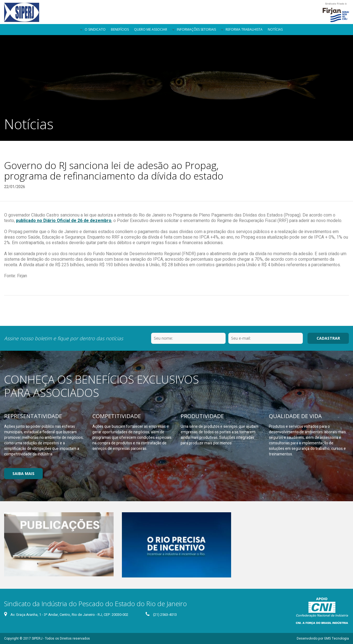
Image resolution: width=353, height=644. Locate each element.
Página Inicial (73, 30)
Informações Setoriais (196, 29)
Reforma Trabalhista (244, 29)
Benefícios (120, 29)
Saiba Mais (23, 473)
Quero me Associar (151, 29)
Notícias (275, 29)
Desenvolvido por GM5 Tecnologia (323, 638)
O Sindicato (95, 29)
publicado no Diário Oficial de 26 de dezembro (64, 221)
